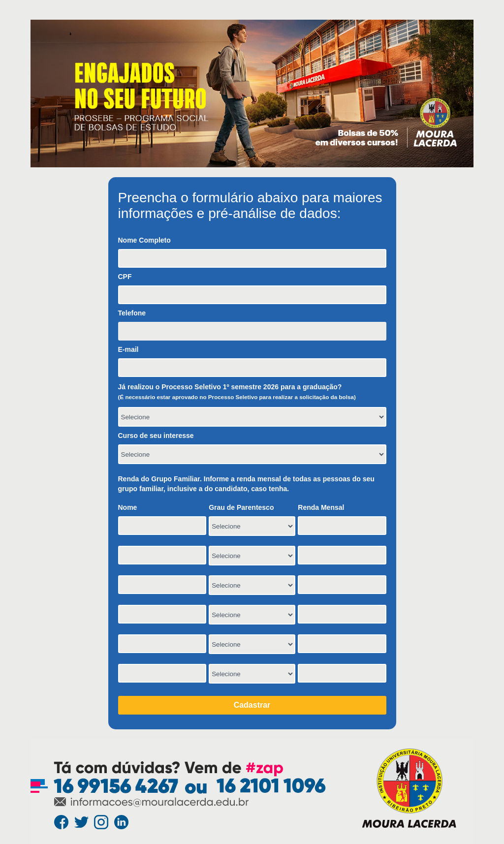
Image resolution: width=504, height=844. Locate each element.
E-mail (128, 349)
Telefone (132, 313)
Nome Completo (144, 240)
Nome (128, 507)
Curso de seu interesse (156, 436)
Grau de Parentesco (241, 507)
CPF (125, 277)
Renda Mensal (321, 507)
